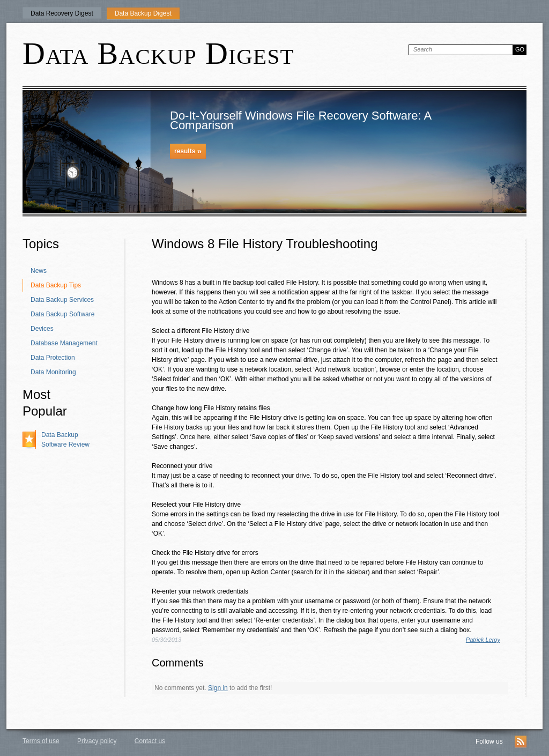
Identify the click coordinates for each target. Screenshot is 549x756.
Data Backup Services (62, 300)
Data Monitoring (53, 372)
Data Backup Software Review (65, 440)
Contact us (150, 741)
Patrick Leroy (483, 640)
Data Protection (53, 358)
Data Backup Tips (56, 285)
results (188, 151)
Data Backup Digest (143, 13)
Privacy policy (97, 741)
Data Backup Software (62, 314)
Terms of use (41, 741)
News (39, 271)
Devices (42, 329)
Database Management (64, 343)
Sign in (218, 688)
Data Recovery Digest (62, 13)
